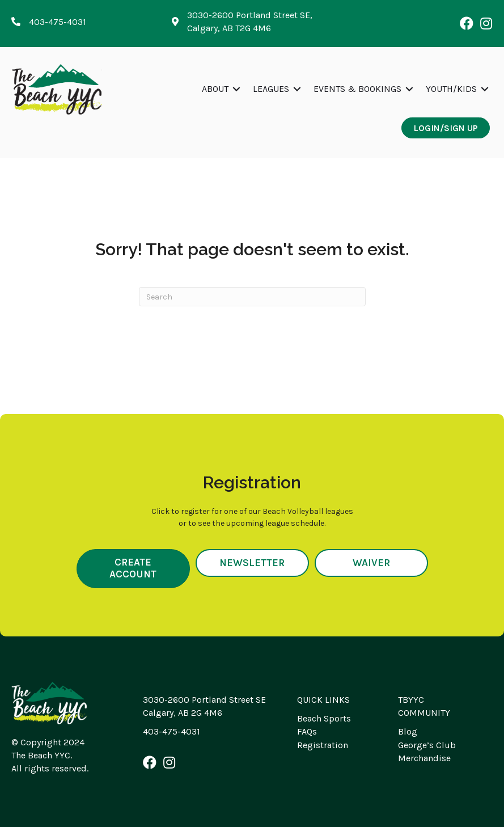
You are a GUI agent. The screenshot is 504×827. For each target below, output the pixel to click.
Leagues (271, 89)
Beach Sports (324, 718)
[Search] (252, 297)
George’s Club (427, 745)
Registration (323, 745)
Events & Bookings (357, 89)
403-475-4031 (171, 731)
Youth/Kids (451, 89)
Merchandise (424, 758)
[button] (467, 23)
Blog (408, 731)
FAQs (307, 731)
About (215, 89)
